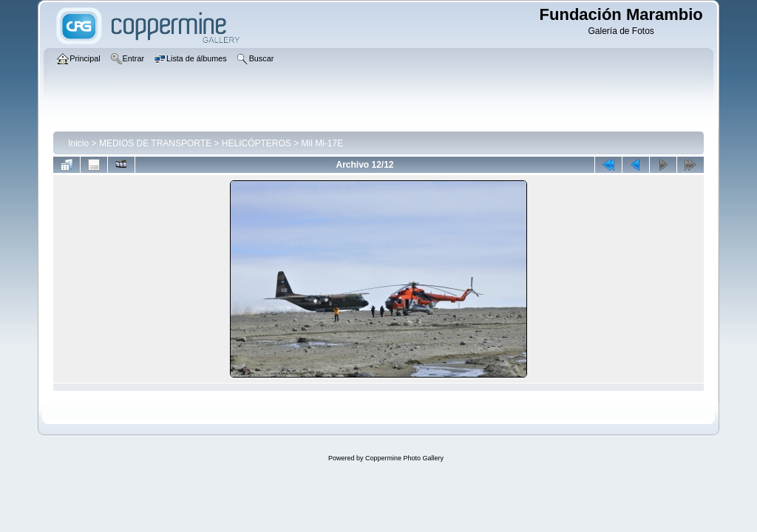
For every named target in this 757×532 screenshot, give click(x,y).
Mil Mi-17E (323, 143)
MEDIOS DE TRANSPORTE (155, 143)
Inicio (78, 143)
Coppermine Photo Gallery (404, 458)
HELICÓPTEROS (257, 143)
